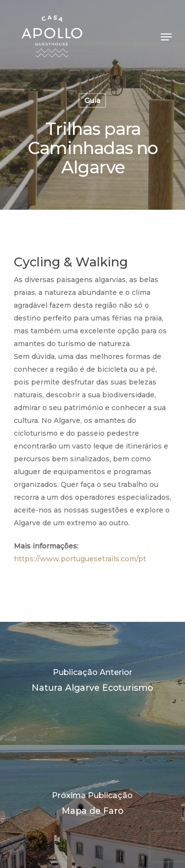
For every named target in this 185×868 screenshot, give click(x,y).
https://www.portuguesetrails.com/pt (80, 559)
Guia (92, 100)
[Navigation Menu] (166, 37)
